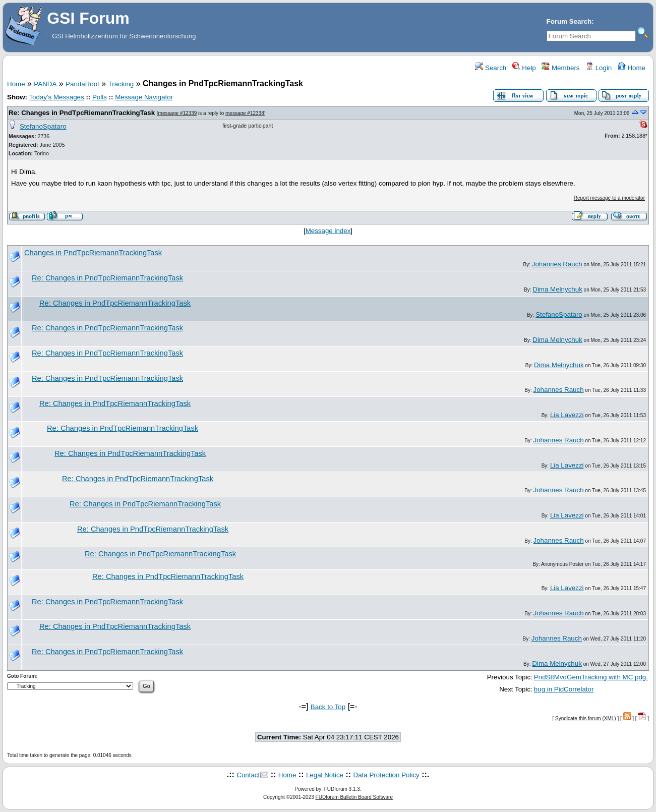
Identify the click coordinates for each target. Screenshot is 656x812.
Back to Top (328, 707)
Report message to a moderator (609, 198)
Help (524, 68)
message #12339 (178, 113)
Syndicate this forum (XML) (586, 718)
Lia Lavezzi (567, 415)
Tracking (121, 84)
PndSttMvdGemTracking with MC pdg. (591, 677)
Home (632, 68)
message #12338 (245, 113)
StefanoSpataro (43, 126)
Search (491, 68)
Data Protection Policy (386, 775)
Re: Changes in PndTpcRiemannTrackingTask (82, 113)
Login (599, 68)
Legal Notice (325, 775)
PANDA (45, 84)
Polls (100, 97)
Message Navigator (144, 97)
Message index (328, 231)
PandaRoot (82, 84)
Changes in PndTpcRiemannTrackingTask (93, 253)
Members (560, 68)
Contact (248, 775)
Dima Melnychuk (557, 289)
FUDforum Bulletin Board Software (354, 797)
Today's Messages (56, 97)
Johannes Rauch (557, 264)
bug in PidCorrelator (564, 689)
